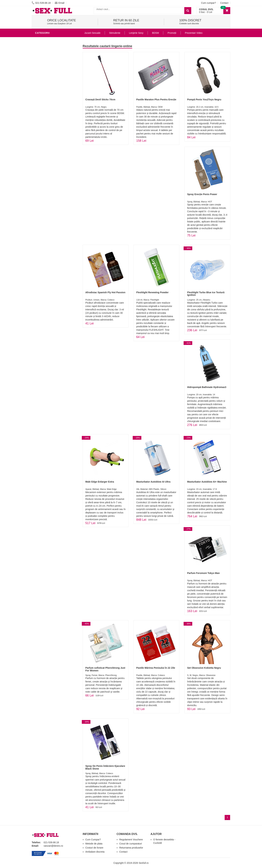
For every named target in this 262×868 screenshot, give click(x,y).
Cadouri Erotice (47, 96)
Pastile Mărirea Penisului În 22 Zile (156, 668)
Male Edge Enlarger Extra (100, 482)
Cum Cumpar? (93, 840)
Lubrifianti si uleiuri (50, 55)
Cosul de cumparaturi (131, 844)
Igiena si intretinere (50, 60)
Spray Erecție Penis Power (202, 194)
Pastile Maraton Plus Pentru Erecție (156, 99)
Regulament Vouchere (131, 840)
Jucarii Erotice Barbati (52, 45)
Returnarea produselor (131, 848)
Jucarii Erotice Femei (50, 85)
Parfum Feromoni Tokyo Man (203, 573)
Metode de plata (94, 844)
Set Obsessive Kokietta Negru (204, 668)
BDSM (39, 75)
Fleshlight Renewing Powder (152, 292)
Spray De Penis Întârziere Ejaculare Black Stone (105, 767)
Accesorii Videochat (50, 116)
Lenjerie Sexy (45, 65)
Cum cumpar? (209, 3)
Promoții (172, 33)
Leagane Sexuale (48, 111)
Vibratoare (44, 50)
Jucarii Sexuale (92, 33)
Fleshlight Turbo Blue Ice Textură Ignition (206, 294)
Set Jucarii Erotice (49, 101)
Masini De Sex (45, 106)
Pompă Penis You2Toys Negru (204, 99)
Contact (224, 3)
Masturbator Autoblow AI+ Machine (207, 482)
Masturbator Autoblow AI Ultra (153, 482)
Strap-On (42, 91)
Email (60, 3)
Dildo (40, 70)
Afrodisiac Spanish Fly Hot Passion (105, 292)
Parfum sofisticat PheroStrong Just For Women (105, 669)
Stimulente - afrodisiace (53, 40)
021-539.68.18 (41, 3)
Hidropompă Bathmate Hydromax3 (207, 387)
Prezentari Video (194, 33)
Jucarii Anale (45, 80)
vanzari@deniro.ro (53, 846)
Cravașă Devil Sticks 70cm (100, 99)
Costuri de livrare (94, 848)
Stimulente (115, 33)
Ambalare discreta (95, 852)
